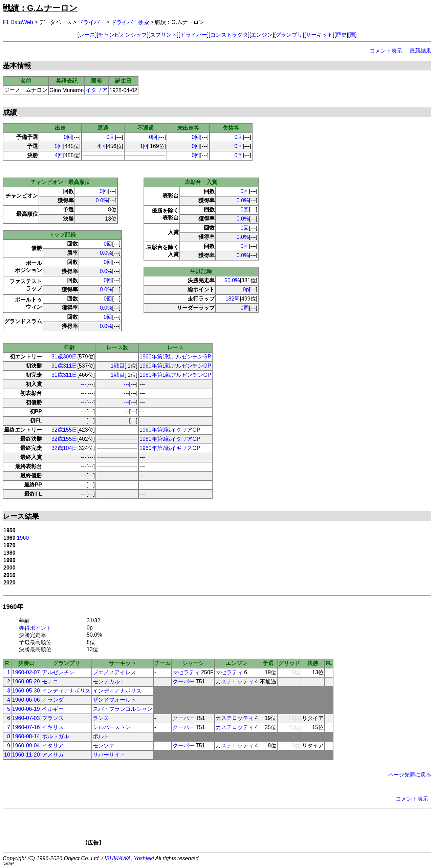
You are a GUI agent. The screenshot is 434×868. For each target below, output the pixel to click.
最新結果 (420, 51)
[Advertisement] (229, 829)
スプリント (164, 35)
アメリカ (53, 755)
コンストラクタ (229, 35)
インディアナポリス (66, 691)
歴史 (341, 35)
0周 (245, 308)
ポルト (101, 736)
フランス (53, 718)
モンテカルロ (109, 681)
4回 (102, 146)
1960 (23, 538)
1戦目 (118, 366)
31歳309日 (64, 357)
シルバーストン (112, 727)
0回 (68, 137)
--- (84, 384)
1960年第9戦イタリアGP (170, 430)
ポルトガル (56, 736)
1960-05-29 (26, 681)
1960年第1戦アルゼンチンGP (175, 357)
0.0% (102, 200)
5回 (59, 146)
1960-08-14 (26, 736)
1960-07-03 (26, 718)
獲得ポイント (35, 628)
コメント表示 (386, 51)
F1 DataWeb (18, 22)
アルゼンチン (58, 672)
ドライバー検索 (130, 22)
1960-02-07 (26, 672)
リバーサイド (109, 755)
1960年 (13, 607)
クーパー (183, 681)
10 (7, 755)
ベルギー (53, 709)
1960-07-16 (26, 727)
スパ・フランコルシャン (123, 709)
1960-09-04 (26, 746)
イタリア (96, 90)
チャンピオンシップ (123, 35)
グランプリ (289, 35)
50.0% (232, 280)
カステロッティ (235, 681)
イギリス (53, 727)
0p (246, 290)
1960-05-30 (26, 691)
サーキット (319, 35)
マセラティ (186, 672)
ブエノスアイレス (114, 672)
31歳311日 (64, 366)
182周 (233, 299)
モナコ (50, 681)
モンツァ (104, 746)
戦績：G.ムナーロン (40, 8)
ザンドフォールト (114, 700)
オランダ (53, 700)
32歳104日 (64, 448)
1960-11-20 (26, 755)
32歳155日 (64, 430)
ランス (101, 718)
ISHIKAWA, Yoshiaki (129, 858)
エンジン (262, 35)
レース (87, 35)
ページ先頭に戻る (410, 775)
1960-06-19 (26, 709)
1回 (144, 146)
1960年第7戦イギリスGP (170, 448)
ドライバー (91, 22)
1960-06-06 (26, 700)
